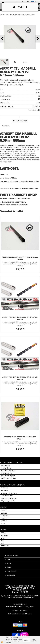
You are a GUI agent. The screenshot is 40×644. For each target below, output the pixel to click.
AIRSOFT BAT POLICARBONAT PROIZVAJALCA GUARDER (20, 438)
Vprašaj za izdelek (6, 96)
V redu (26, 640)
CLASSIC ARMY (5, 516)
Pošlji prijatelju (5, 99)
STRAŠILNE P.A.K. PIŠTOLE (8, 479)
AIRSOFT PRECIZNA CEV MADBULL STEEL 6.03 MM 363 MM (20, 378)
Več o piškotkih (34, 640)
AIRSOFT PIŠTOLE (6, 468)
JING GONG (4, 536)
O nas (9, 559)
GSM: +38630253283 (7, 496)
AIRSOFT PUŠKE (5, 466)
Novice (9, 567)
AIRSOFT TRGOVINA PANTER (11, 462)
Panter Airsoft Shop (13, 555)
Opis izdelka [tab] (6, 126)
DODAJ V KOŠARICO (20, 121)
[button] (37, 39)
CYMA (3, 538)
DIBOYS (3, 533)
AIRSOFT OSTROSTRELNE (8, 471)
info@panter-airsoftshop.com (10, 493)
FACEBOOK (4, 488)
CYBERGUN (4, 521)
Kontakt (9, 563)
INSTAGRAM (4, 491)
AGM (2, 543)
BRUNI (3, 523)
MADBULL (4, 511)
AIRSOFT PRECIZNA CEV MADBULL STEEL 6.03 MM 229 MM (20, 318)
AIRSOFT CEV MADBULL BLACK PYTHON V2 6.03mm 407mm (20, 258)
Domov (2, 15)
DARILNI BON (11, 575)
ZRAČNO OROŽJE (12, 571)
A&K (2, 541)
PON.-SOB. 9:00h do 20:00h (9, 498)
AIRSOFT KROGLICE (6, 473)
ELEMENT (4, 518)
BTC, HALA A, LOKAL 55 (8, 501)
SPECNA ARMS (5, 546)
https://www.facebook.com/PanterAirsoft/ (14, 205)
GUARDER (4, 513)
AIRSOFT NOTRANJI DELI (13, 15)
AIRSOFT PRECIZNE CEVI (28, 15)
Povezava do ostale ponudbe (11, 188)
